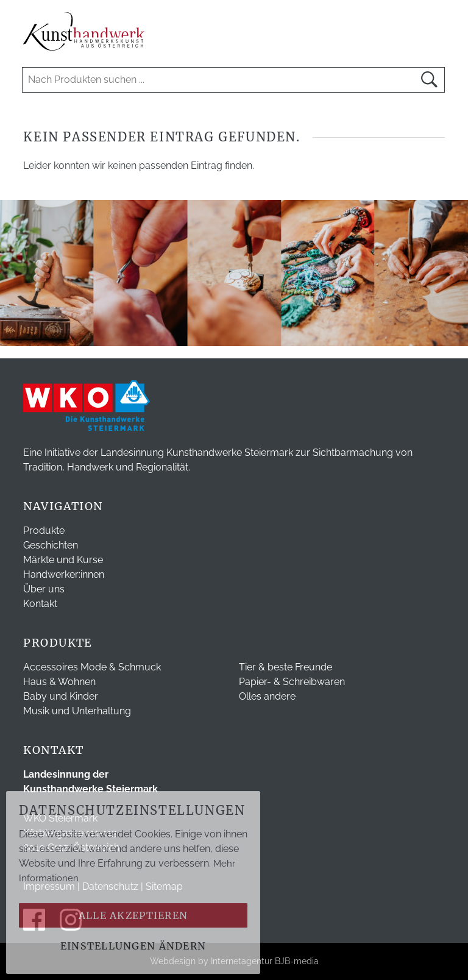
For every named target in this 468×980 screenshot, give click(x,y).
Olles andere (267, 696)
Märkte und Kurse (63, 560)
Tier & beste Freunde (285, 667)
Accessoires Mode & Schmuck (92, 667)
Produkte (44, 531)
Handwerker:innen (64, 574)
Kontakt (40, 604)
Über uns (44, 589)
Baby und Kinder (61, 696)
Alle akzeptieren (133, 915)
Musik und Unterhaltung (77, 711)
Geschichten (51, 545)
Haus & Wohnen (59, 682)
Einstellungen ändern (133, 946)
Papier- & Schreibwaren (292, 682)
